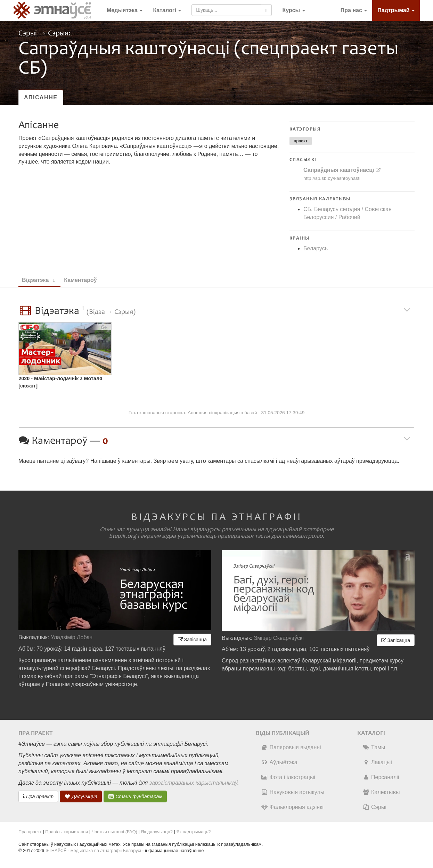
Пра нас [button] (354, 10)
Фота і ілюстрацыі (288, 777)
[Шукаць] (266, 10)
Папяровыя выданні (291, 747)
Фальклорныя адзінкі (292, 807)
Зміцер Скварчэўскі (279, 638)
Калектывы (381, 792)
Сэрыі (28, 33)
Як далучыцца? (157, 832)
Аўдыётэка (279, 762)
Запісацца (192, 640)
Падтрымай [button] (396, 10)
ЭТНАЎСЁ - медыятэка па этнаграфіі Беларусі (93, 850)
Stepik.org (123, 536)
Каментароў (84, 280)
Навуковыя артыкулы (293, 792)
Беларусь (316, 248)
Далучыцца (81, 796)
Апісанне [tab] (41, 97)
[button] (293, 10)
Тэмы (374, 747)
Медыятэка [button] (125, 10)
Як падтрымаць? (193, 832)
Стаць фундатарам (135, 796)
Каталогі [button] (167, 10)
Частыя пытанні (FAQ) (115, 832)
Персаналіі (381, 777)
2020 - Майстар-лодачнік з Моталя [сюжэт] (60, 382)
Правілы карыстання (67, 832)
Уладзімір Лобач (72, 637)
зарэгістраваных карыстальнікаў (193, 783)
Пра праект (38, 796)
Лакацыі (377, 762)
